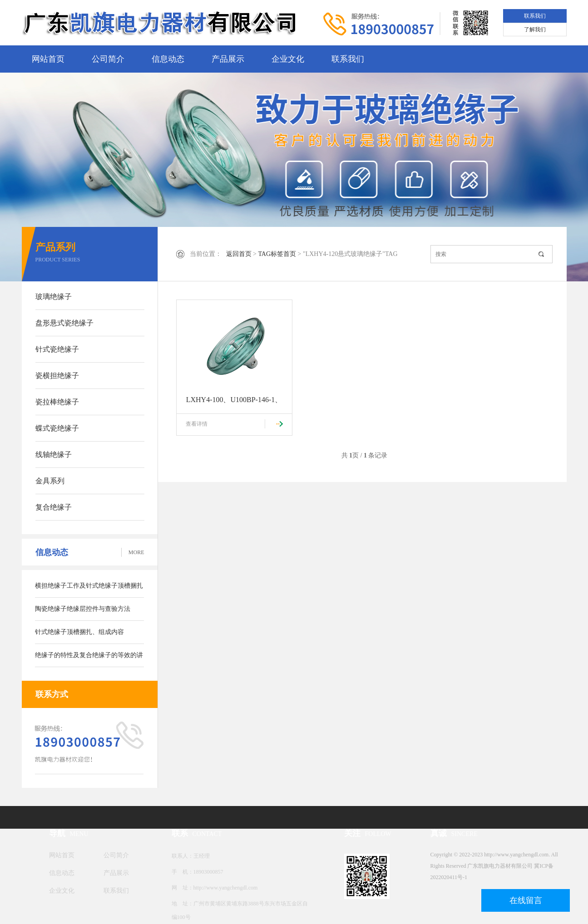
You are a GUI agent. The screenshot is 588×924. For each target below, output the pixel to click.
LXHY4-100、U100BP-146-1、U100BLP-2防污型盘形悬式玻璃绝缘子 (234, 405)
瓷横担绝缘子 (57, 376)
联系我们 (535, 16)
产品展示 (228, 59)
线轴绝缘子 (54, 455)
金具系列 (50, 481)
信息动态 (168, 59)
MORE (136, 552)
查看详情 (197, 424)
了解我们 (535, 29)
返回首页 (239, 254)
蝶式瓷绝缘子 (57, 428)
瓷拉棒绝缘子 (57, 402)
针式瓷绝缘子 (57, 349)
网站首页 (48, 59)
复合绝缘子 (54, 507)
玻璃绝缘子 (54, 297)
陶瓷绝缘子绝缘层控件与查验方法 (83, 609)
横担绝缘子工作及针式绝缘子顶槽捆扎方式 (89, 590)
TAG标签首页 (277, 254)
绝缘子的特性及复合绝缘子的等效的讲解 (89, 659)
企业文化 (288, 59)
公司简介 (108, 59)
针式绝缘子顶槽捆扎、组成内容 (79, 632)
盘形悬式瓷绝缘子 (64, 323)
